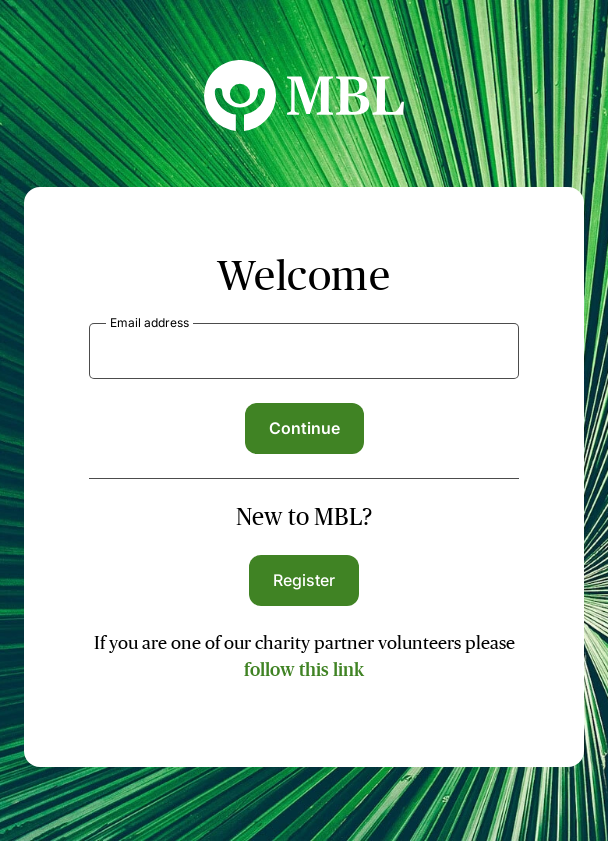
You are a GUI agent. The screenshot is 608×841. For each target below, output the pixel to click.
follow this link (304, 670)
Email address (149, 322)
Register (304, 580)
